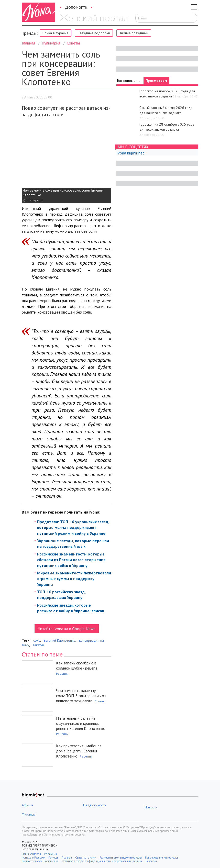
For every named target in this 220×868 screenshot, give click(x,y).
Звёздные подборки (94, 33)
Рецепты (62, 674)
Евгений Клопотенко (60, 640)
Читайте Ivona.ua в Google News (67, 629)
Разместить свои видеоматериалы (121, 858)
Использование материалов (162, 858)
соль (37, 640)
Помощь (53, 858)
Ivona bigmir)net (130, 153)
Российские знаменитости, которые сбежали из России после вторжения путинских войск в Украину (71, 560)
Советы (73, 43)
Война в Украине (56, 33)
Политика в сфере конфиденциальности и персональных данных (102, 861)
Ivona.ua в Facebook (33, 858)
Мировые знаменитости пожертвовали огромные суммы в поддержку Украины (74, 579)
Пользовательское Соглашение (40, 861)
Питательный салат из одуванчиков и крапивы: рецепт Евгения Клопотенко (81, 723)
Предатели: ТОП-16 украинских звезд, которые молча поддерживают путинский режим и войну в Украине (73, 527)
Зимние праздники (134, 33)
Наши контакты (31, 854)
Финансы (29, 814)
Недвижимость (95, 805)
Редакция (51, 854)
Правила (67, 858)
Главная (28, 43)
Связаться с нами (86, 858)
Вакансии (151, 861)
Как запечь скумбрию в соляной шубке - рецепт (77, 665)
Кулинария (51, 43)
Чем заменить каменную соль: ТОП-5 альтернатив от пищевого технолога (81, 696)
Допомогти (76, 7)
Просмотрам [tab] (156, 81)
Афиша (27, 805)
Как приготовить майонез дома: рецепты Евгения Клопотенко (79, 751)
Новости (151, 807)
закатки (38, 645)
